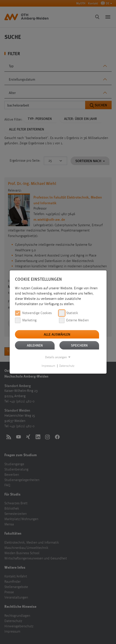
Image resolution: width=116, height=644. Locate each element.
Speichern (79, 345)
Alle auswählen (57, 334)
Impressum (48, 366)
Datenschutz (67, 366)
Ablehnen (35, 345)
